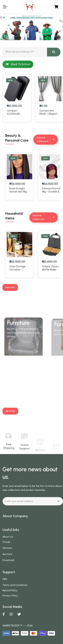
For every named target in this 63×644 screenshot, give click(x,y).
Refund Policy (10, 590)
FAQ (5, 579)
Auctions (7, 554)
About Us (8, 537)
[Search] (25, 52)
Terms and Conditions (15, 585)
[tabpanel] (32, 27)
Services (7, 548)
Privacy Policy (10, 596)
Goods (6, 542)
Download (8, 560)
